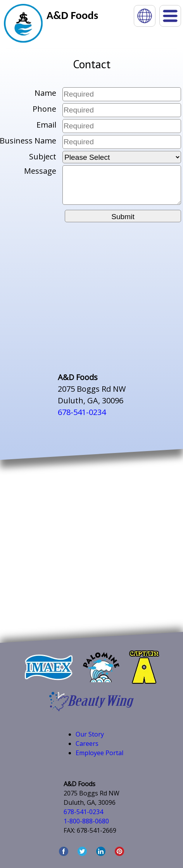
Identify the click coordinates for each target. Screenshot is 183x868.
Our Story (90, 734)
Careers (87, 744)
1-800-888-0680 (86, 821)
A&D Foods (72, 15)
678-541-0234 (82, 412)
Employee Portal (99, 753)
